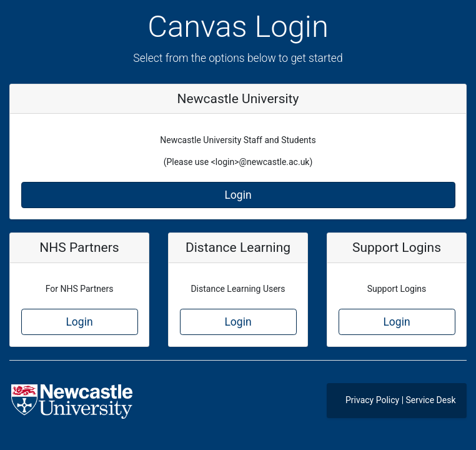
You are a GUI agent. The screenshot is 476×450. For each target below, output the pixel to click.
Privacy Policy (372, 400)
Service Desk (431, 400)
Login (238, 195)
